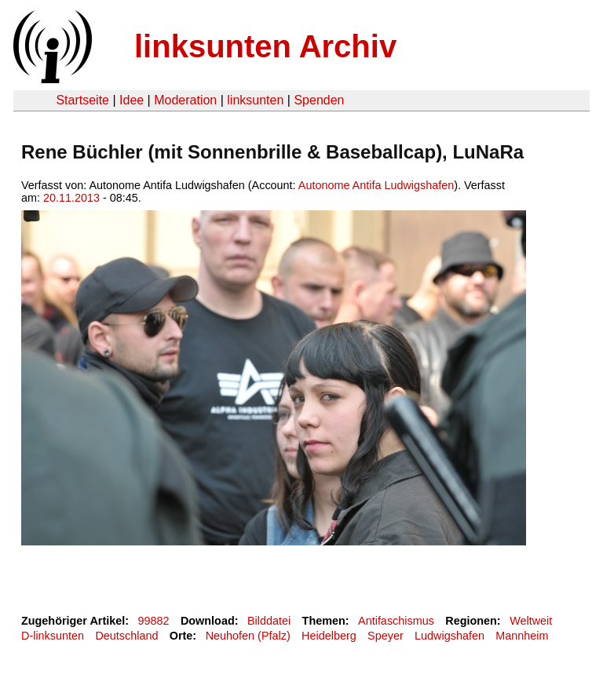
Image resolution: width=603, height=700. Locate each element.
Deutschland (126, 636)
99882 (154, 621)
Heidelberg (329, 636)
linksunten (255, 100)
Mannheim (522, 636)
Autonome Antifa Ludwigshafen (376, 185)
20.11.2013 (71, 198)
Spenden (319, 100)
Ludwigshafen (450, 636)
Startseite (82, 100)
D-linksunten (53, 636)
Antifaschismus (396, 621)
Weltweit (531, 621)
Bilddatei (269, 621)
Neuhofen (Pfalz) (248, 636)
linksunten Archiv (265, 46)
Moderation (185, 100)
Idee (132, 100)
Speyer (386, 636)
